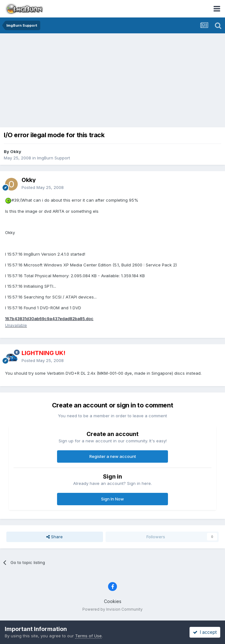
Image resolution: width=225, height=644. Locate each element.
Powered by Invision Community (113, 609)
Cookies (113, 601)
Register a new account (113, 456)
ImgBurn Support (54, 158)
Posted (43, 187)
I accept (205, 632)
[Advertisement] (114, 81)
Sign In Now (113, 499)
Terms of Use (88, 636)
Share (55, 537)
